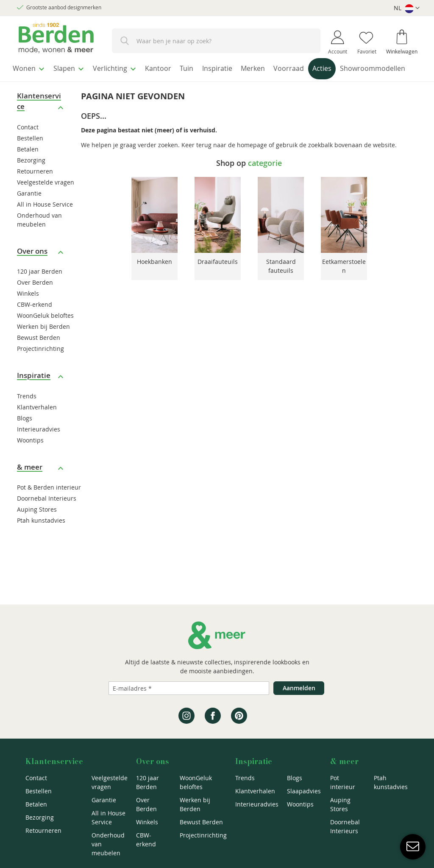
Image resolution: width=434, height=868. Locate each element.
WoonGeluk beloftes (45, 332)
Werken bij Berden (43, 343)
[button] (407, 8)
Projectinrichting (40, 365)
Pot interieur (343, 782)
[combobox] (216, 41)
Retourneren (35, 187)
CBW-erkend (35, 321)
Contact (28, 143)
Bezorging (31, 176)
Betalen (28, 165)
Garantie (29, 209)
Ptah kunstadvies (41, 537)
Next (378, 234)
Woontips (30, 456)
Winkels (28, 310)
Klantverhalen (37, 423)
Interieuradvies (39, 445)
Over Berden (35, 299)
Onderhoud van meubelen (108, 844)
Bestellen (30, 154)
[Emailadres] (189, 688)
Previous (120, 234)
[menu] (217, 78)
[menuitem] (32, 67)
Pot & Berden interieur (49, 504)
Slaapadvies (304, 791)
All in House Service (45, 220)
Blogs (25, 434)
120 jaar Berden (40, 288)
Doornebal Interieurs (47, 515)
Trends (27, 412)
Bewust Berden (39, 354)
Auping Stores (37, 526)
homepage (252, 161)
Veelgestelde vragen (46, 198)
